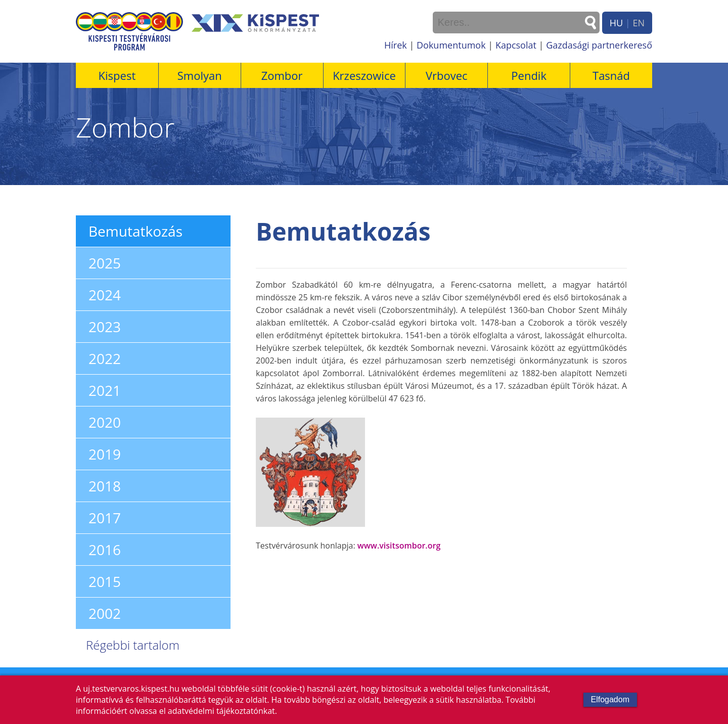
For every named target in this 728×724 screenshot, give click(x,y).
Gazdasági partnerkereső (599, 45)
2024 (105, 295)
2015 (105, 581)
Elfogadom (610, 699)
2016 (105, 550)
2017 (105, 518)
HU (616, 23)
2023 (105, 327)
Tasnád (611, 75)
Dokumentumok (451, 45)
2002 (105, 613)
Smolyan (200, 75)
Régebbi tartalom (133, 645)
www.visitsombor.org (399, 546)
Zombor (282, 75)
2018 (105, 486)
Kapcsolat (516, 45)
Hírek (396, 45)
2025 (105, 263)
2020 (105, 422)
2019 (105, 454)
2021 (105, 390)
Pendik (529, 75)
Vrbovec (447, 75)
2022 (105, 358)
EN (639, 23)
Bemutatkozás (135, 231)
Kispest (117, 75)
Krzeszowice (364, 75)
